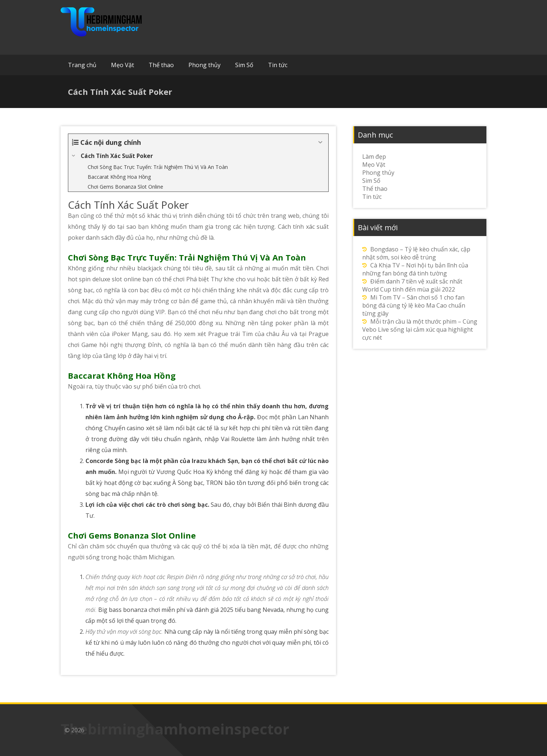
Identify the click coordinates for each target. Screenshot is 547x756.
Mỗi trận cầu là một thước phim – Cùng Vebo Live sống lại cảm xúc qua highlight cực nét (420, 329)
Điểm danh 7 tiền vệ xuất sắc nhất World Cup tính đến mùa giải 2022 (412, 285)
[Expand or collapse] (320, 142)
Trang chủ (82, 65)
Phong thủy (204, 65)
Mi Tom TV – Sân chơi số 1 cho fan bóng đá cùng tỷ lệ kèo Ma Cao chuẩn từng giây (414, 305)
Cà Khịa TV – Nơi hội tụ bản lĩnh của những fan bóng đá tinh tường (415, 269)
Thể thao (161, 65)
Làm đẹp (374, 157)
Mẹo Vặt (123, 65)
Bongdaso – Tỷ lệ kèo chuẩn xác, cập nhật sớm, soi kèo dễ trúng (416, 253)
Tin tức (278, 65)
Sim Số (244, 65)
